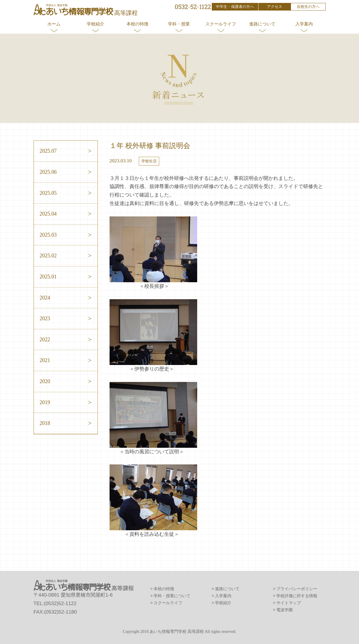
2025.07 (48, 151)
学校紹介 (96, 24)
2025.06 (48, 172)
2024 (45, 298)
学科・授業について (172, 596)
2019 (45, 402)
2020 (45, 381)
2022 (45, 340)
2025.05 (48, 193)
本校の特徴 (137, 24)
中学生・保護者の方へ (235, 7)
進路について (262, 24)
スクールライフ (221, 24)
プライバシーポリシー (297, 589)
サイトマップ (289, 603)
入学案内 (304, 24)
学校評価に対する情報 (297, 596)
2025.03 (48, 235)
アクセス (275, 7)
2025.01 (48, 277)
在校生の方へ (308, 7)
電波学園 (285, 610)
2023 (45, 318)
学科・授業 (179, 24)
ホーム (54, 24)
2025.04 (48, 214)
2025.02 (48, 256)
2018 (45, 423)
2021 (45, 360)
